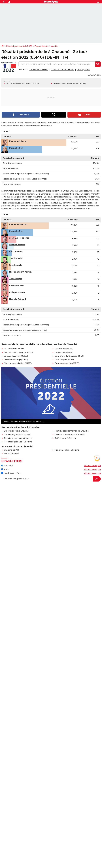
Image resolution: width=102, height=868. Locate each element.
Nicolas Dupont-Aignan (20, 272)
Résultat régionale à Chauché (17, 435)
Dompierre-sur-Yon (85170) (67, 363)
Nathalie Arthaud (17, 299)
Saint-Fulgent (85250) (64, 360)
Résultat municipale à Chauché (18, 438)
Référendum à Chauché (66, 438)
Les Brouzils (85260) (64, 349)
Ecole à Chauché (11, 454)
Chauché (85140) (11, 450)
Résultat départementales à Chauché (72, 431)
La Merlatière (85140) (64, 352)
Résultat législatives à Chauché (18, 442)
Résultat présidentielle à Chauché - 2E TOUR (23, 84)
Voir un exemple (92, 466)
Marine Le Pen (16, 148)
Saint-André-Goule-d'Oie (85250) (19, 352)
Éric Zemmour (16, 251)
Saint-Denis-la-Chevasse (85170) (69, 356)
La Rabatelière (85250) (14, 349)
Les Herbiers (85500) (39, 70)
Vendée (54, 46)
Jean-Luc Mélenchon (19, 238)
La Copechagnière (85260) (16, 356)
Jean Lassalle (16, 265)
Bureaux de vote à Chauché (16, 431)
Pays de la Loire (41, 46)
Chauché (57, 84)
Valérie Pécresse (17, 245)
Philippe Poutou (17, 292)
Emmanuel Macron (18, 141)
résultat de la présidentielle (50, 191)
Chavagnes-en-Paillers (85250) (18, 363)
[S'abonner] (51, 479)
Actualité (7, 466)
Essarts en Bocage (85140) (16, 360)
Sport (5, 469)
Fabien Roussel (17, 285)
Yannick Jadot (16, 258)
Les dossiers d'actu (12, 473)
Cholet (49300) (84, 70)
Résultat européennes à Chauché (70, 435)
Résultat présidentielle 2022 (19, 46)
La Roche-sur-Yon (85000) (63, 70)
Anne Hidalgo (16, 279)
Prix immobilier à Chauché (67, 450)
